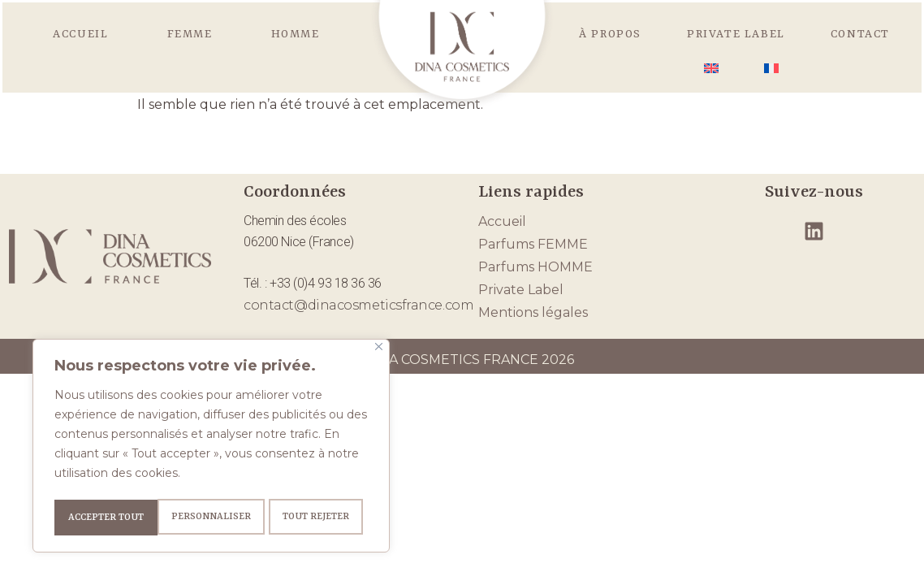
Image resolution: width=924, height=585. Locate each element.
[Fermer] (379, 351)
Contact (860, 34)
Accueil (80, 34)
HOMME (296, 34)
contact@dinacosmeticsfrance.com (358, 305)
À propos (610, 34)
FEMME (190, 34)
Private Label (736, 34)
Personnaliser (106, 518)
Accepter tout (317, 518)
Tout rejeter (212, 518)
